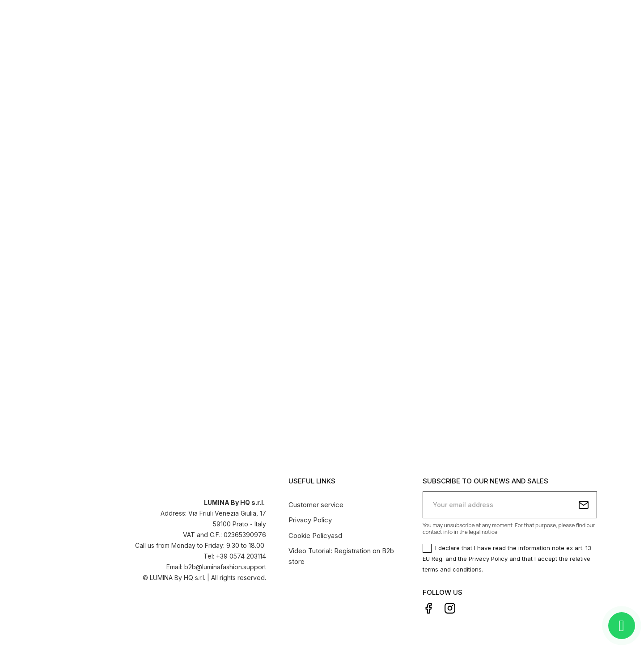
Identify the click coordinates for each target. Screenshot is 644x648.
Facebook (428, 607)
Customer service (316, 503)
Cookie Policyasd (315, 534)
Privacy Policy (310, 519)
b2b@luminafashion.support (225, 566)
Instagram (450, 607)
